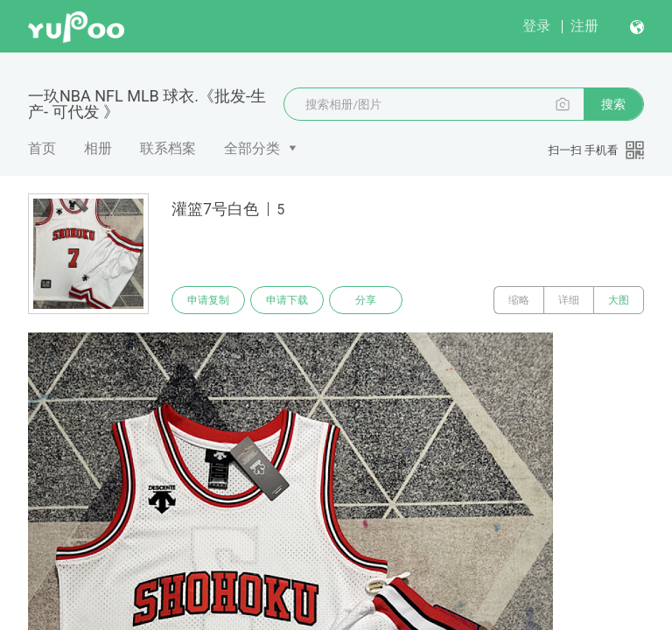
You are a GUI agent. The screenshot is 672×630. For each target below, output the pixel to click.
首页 (42, 148)
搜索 (613, 104)
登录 (536, 26)
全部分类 (252, 148)
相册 (98, 148)
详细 (569, 300)
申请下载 (287, 300)
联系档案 (168, 148)
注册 (584, 26)
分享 (366, 300)
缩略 (519, 300)
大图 (619, 300)
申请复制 (208, 300)
